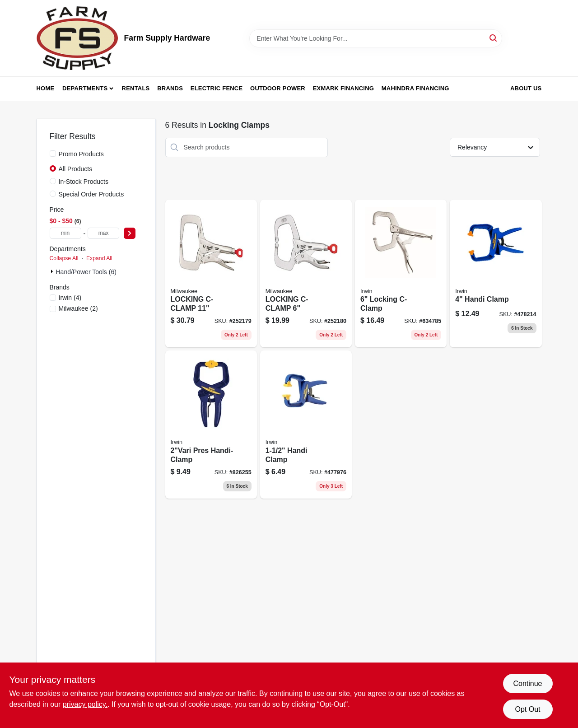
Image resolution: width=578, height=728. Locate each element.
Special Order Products (91, 194)
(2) (78, 308)
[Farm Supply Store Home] (77, 38)
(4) (70, 298)
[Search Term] (376, 38)
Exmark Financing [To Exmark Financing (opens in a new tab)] (343, 88)
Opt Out (527, 709)
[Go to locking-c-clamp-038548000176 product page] (401, 274)
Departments (85, 88)
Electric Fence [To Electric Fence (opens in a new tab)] (217, 88)
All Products (76, 169)
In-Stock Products (84, 182)
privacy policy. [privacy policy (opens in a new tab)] (85, 704)
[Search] (494, 38)
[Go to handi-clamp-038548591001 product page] (306, 425)
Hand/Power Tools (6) (86, 272)
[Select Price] (130, 233)
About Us (526, 88)
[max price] (103, 233)
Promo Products (81, 154)
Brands (170, 88)
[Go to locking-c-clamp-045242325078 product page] (306, 274)
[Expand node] (53, 271)
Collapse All (64, 258)
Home (46, 88)
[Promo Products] (53, 154)
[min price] (65, 233)
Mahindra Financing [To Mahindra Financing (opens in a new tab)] (415, 88)
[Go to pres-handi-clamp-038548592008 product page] (211, 425)
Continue (527, 684)
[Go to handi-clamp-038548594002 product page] (496, 274)
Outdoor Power (278, 88)
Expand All (99, 258)
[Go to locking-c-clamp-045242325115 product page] (211, 274)
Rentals (136, 88)
